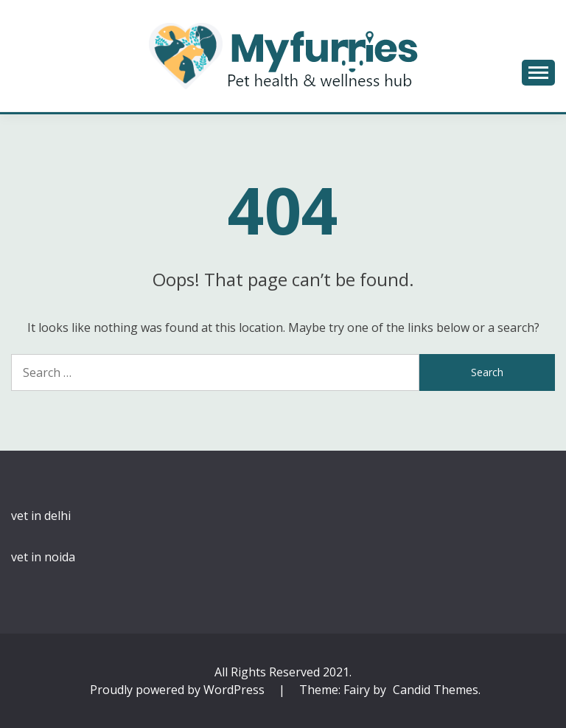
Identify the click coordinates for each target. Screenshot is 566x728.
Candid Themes (436, 690)
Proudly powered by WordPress (179, 690)
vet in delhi (41, 516)
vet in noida (43, 557)
